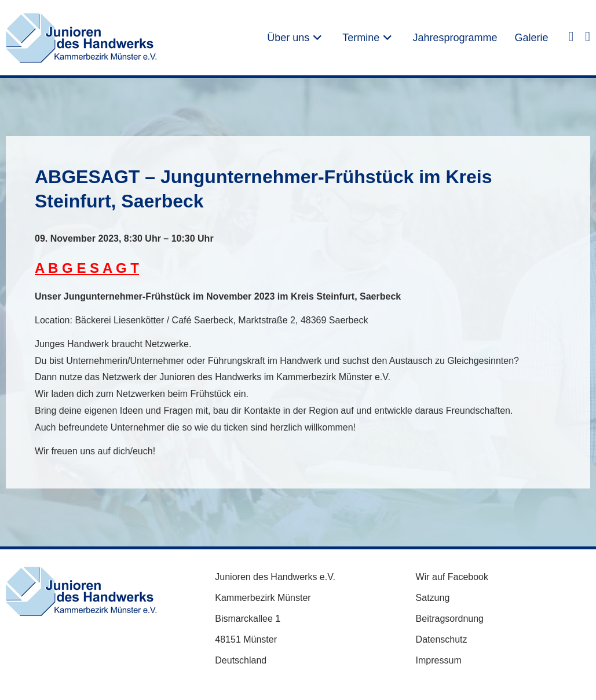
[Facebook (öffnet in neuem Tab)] (571, 36)
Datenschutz (442, 639)
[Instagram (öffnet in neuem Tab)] (588, 36)
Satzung (433, 598)
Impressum (439, 660)
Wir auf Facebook (452, 577)
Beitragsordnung (450, 619)
